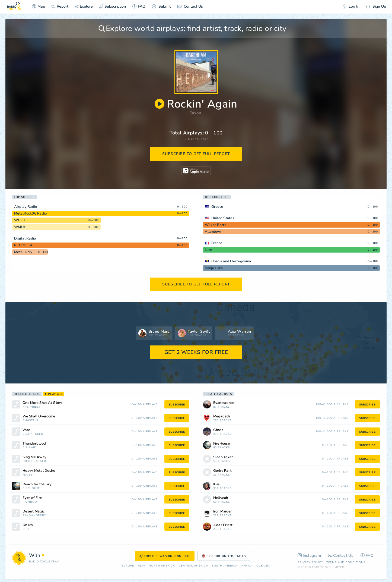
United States (223, 218)
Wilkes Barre (216, 225)
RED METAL (24, 245)
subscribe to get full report (196, 154)
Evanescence (224, 403)
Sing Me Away (34, 457)
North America (162, 566)
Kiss (216, 484)
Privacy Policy (310, 562)
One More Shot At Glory (42, 403)
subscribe (177, 405)
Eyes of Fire (32, 498)
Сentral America (193, 566)
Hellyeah (221, 498)
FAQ (139, 6)
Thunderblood (34, 444)
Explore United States (224, 556)
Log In (351, 6)
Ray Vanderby (34, 516)
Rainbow (30, 502)
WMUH (20, 227)
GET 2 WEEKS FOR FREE (196, 352)
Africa (247, 566)
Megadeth (222, 416)
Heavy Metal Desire (39, 471)
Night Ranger (34, 461)
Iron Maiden (223, 512)
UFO (26, 529)
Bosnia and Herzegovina (231, 261)
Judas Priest (223, 525)
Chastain (30, 421)
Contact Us (190, 6)
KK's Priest (32, 407)
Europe (128, 566)
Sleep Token (33, 434)
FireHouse (31, 488)
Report (60, 6)
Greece (217, 207)
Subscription (113, 6)
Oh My (28, 525)
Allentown (213, 232)
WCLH (20, 220)
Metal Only (23, 252)
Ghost (218, 430)
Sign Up (376, 6)
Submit (161, 6)
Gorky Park (223, 471)
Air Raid (29, 448)
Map (39, 6)
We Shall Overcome (39, 416)
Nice (208, 250)
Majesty (29, 475)
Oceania (263, 566)
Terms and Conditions (346, 562)
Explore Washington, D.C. (165, 556)
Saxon (196, 113)
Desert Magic (34, 512)
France (217, 243)
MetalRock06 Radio (30, 213)
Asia (141, 566)
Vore (26, 430)
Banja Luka (214, 268)
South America (225, 566)
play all (54, 394)
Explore (84, 6)
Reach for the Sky (37, 484)
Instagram (309, 556)
